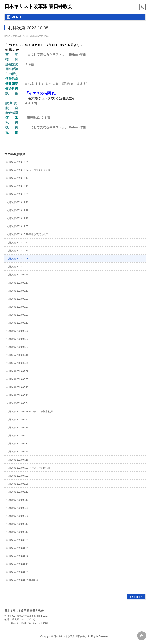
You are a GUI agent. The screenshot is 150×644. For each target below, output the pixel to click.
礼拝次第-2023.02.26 (17, 516)
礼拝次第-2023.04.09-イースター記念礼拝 (28, 468)
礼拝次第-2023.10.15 (17, 251)
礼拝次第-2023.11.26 (17, 202)
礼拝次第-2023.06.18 (17, 387)
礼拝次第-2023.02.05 (17, 540)
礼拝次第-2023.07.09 (17, 363)
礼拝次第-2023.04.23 (17, 452)
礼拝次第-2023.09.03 (17, 299)
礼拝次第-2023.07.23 (17, 347)
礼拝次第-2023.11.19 (17, 210)
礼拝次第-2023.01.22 (17, 556)
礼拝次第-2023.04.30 (17, 444)
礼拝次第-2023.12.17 (17, 178)
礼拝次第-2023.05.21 (17, 420)
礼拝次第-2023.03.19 (17, 492)
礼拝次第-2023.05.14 (17, 428)
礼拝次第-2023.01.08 (17, 572)
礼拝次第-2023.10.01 (17, 267)
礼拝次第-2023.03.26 (17, 484)
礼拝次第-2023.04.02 (17, 476)
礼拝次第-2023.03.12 (17, 500)
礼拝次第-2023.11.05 (17, 226)
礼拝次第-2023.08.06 (17, 331)
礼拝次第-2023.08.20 (17, 315)
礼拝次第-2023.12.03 (17, 194)
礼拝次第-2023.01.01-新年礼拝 (22, 580)
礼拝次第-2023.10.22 (17, 243)
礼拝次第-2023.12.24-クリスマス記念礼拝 (28, 170)
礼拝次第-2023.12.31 (17, 162)
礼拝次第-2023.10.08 (17, 259)
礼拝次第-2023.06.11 (17, 395)
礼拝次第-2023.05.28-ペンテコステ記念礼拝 (29, 412)
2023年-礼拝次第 (15, 154)
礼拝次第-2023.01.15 (17, 564)
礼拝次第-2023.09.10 (17, 291)
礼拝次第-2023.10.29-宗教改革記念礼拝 (27, 234)
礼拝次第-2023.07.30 (17, 339)
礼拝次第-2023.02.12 (17, 532)
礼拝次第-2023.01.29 (17, 548)
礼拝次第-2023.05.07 (17, 436)
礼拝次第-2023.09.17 (17, 283)
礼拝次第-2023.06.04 (17, 403)
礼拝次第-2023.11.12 (17, 218)
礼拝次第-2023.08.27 (17, 307)
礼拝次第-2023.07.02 (17, 371)
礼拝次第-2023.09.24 (17, 275)
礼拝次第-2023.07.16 (17, 355)
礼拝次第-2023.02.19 (17, 524)
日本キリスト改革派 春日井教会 (38, 6)
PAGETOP (136, 597)
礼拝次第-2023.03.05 (17, 508)
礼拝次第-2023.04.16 (17, 460)
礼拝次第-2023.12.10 (17, 186)
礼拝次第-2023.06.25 (17, 379)
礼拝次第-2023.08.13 (17, 323)
